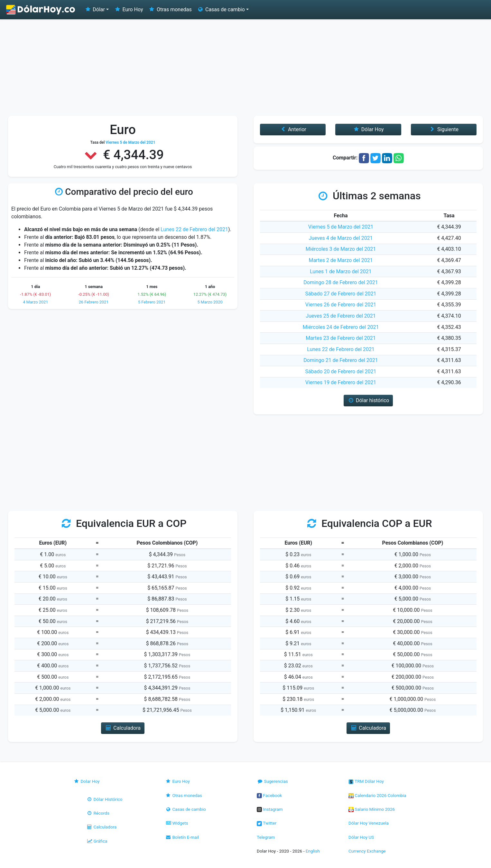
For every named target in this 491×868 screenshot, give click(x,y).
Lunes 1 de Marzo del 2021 (341, 271)
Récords (98, 813)
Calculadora (101, 827)
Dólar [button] (95, 9)
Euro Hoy (128, 9)
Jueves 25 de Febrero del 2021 (341, 316)
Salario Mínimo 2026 (372, 809)
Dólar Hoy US (361, 837)
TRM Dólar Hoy (366, 781)
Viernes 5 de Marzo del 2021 (341, 227)
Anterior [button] (293, 129)
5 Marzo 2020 (210, 302)
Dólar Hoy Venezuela (369, 823)
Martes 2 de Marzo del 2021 (341, 260)
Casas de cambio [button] (221, 9)
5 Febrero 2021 (152, 302)
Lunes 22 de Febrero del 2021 (194, 229)
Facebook (269, 795)
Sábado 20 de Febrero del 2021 (341, 371)
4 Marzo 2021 (35, 302)
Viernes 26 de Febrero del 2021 (341, 305)
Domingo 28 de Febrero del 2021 (341, 282)
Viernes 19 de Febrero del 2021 (341, 382)
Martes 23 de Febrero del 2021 (341, 338)
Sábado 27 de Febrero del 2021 (341, 294)
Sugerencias (272, 781)
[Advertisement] (245, 68)
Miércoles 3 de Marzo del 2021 (341, 249)
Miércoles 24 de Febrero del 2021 (341, 327)
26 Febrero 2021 (94, 302)
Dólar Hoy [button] (368, 129)
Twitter (267, 823)
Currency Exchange (367, 851)
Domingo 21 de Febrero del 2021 (341, 360)
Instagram (270, 809)
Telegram (266, 837)
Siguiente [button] (444, 129)
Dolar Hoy (87, 781)
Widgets (177, 823)
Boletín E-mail (182, 837)
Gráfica (97, 841)
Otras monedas (170, 9)
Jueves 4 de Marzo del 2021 (341, 238)
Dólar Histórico (104, 799)
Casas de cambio (185, 809)
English (313, 851)
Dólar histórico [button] (368, 400)
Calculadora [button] (123, 728)
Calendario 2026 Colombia (377, 795)
